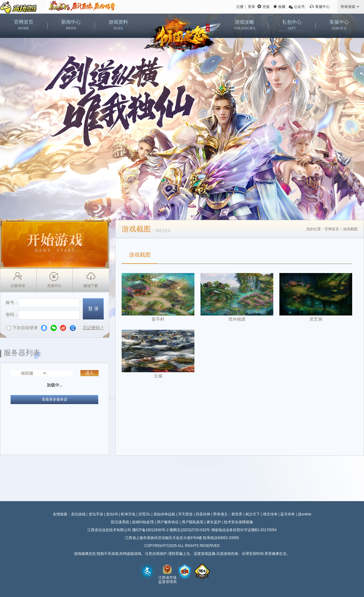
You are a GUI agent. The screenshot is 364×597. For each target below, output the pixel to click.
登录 (251, 7)
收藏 (282, 7)
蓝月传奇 (288, 514)
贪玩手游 (96, 514)
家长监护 (214, 522)
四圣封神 (203, 514)
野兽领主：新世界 (228, 514)
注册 (240, 7)
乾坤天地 (128, 514)
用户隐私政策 (193, 522)
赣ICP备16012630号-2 (150, 530)
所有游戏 (348, 7)
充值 (266, 7)
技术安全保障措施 (238, 522)
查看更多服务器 (55, 400)
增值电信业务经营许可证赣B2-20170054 (244, 530)
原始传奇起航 (164, 514)
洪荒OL (144, 514)
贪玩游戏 (78, 514)
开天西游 (185, 514)
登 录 (93, 309)
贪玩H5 (112, 514)
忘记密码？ (93, 328)
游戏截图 (140, 255)
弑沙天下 (253, 514)
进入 (89, 373)
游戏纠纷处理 (143, 522)
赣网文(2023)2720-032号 (190, 530)
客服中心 (322, 7)
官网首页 (332, 229)
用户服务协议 (168, 522)
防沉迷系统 (120, 522)
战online (305, 514)
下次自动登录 (22, 328)
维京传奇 (270, 514)
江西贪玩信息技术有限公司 (109, 530)
